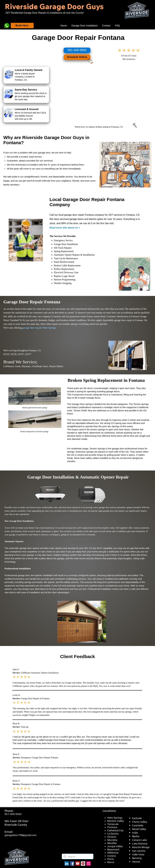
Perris (111, 859)
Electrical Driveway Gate (66, 272)
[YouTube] (78, 864)
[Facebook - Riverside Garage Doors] (72, 864)
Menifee (112, 843)
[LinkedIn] (67, 864)
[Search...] (77, 857)
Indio (135, 833)
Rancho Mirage (141, 847)
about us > (74, 228)
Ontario (112, 837)
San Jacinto (139, 851)
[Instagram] (88, 864)
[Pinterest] (83, 864)
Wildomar (113, 853)
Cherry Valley (140, 822)
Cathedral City (115, 830)
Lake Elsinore (140, 844)
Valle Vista (138, 854)
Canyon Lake (139, 840)
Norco (111, 862)
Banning (137, 858)
